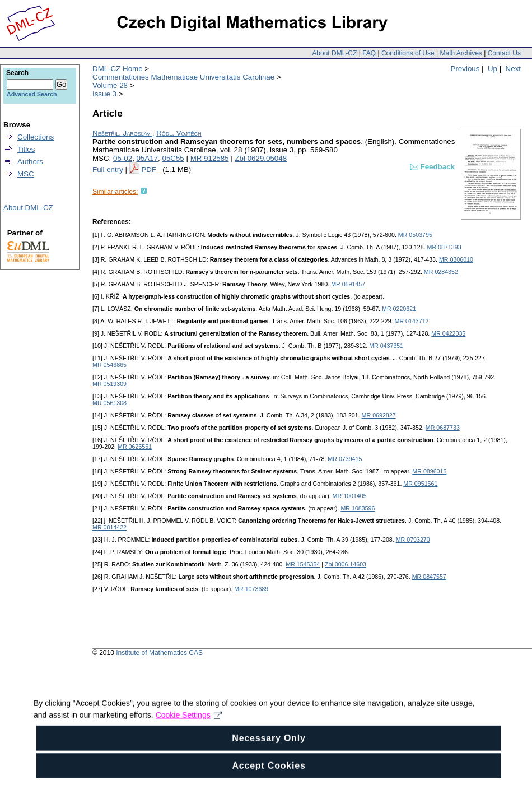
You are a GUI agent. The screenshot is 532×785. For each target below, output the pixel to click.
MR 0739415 (345, 459)
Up (493, 69)
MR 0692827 (379, 415)
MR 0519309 (109, 384)
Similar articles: (115, 192)
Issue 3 (104, 94)
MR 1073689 (251, 589)
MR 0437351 (386, 346)
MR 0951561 (420, 484)
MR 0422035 (448, 333)
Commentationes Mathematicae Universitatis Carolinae (183, 77)
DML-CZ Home (118, 69)
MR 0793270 (413, 540)
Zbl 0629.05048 (261, 158)
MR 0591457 (348, 284)
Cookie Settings (189, 730)
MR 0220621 (399, 309)
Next (513, 69)
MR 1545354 (303, 564)
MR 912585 (210, 158)
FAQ (369, 53)
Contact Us (504, 53)
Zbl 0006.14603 (346, 564)
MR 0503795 (415, 235)
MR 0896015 (429, 471)
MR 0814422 (109, 527)
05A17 (148, 158)
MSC (26, 174)
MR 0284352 (441, 272)
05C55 (173, 158)
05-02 (123, 158)
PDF (150, 169)
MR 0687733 (443, 428)
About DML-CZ (334, 53)
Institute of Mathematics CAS (159, 653)
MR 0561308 (109, 403)
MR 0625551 (135, 447)
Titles (26, 149)
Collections (36, 137)
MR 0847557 (429, 577)
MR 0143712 (412, 321)
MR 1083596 (358, 508)
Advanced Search (32, 94)
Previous (465, 69)
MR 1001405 (350, 496)
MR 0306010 (456, 259)
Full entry (108, 169)
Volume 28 (110, 85)
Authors (30, 162)
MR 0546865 (109, 365)
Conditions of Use (408, 53)
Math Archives (461, 53)
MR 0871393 (444, 247)
